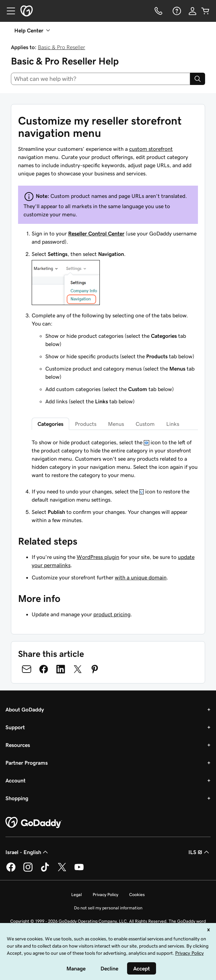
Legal (76, 895)
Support (15, 727)
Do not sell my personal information (108, 908)
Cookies (137, 895)
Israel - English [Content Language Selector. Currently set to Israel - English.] (27, 852)
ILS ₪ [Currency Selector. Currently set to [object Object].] (199, 852)
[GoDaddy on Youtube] (79, 870)
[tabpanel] (115, 459)
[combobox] (101, 79)
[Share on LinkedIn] (61, 669)
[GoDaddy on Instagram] (28, 870)
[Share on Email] (27, 669)
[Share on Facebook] (44, 669)
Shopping (17, 798)
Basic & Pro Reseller (61, 47)
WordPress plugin (98, 557)
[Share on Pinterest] (95, 669)
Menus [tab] (116, 424)
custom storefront (151, 149)
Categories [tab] (50, 424)
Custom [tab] (145, 424)
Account (16, 780)
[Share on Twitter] (78, 669)
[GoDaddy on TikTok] (45, 870)
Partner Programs (27, 763)
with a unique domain (141, 577)
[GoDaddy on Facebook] (11, 870)
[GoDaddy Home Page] (34, 823)
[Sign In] (192, 11)
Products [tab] (86, 424)
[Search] (198, 79)
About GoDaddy (25, 709)
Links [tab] (173, 424)
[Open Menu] (8, 11)
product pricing (112, 614)
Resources (18, 745)
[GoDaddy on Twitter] (62, 870)
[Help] (176, 11)
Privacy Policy (105, 895)
